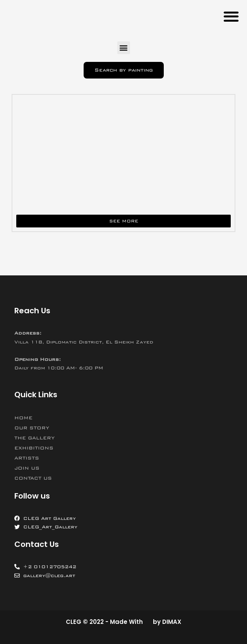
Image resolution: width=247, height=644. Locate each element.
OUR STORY (32, 428)
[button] (231, 16)
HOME (23, 418)
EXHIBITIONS (34, 448)
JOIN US (27, 468)
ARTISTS (27, 458)
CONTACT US (33, 478)
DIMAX (172, 622)
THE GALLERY (34, 438)
